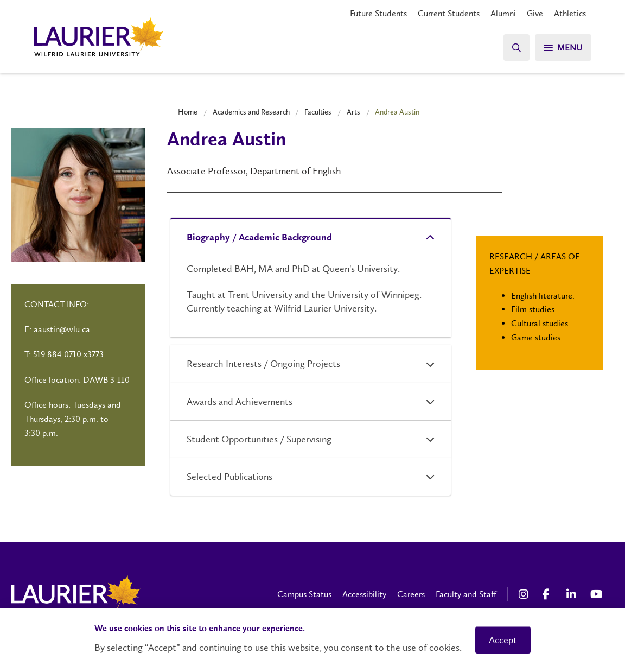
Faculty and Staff (466, 594)
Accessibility (364, 594)
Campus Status (304, 594)
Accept (503, 640)
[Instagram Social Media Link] (525, 594)
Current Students (449, 13)
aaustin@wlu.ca (62, 329)
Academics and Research (251, 112)
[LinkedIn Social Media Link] (573, 594)
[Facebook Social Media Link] (549, 594)
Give (535, 13)
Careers (411, 594)
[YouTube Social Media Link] (597, 594)
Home (188, 112)
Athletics (570, 13)
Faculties (318, 112)
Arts (353, 112)
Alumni (503, 13)
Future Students (378, 13)
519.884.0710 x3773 (68, 354)
